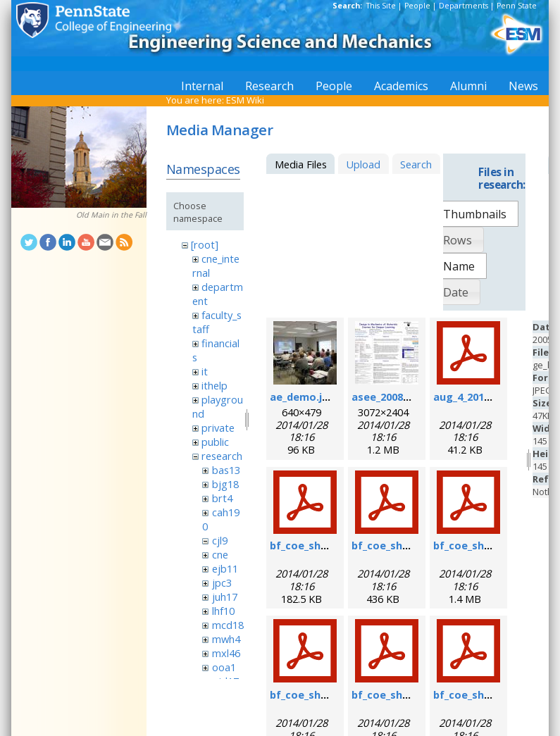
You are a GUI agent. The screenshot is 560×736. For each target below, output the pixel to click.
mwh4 (226, 639)
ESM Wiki (245, 100)
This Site (381, 6)
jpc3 (222, 582)
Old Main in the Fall (111, 215)
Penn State (517, 6)
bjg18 (225, 484)
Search (416, 164)
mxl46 (226, 653)
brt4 (222, 498)
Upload (363, 164)
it (205, 371)
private (218, 428)
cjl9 (220, 540)
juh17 (225, 597)
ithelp (214, 385)
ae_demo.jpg (303, 397)
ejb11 (225, 568)
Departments (463, 6)
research (222, 456)
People (417, 6)
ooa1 (224, 667)
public (215, 442)
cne (220, 554)
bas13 (226, 470)
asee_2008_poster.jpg (407, 397)
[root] (205, 244)
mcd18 (228, 625)
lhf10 (223, 611)
